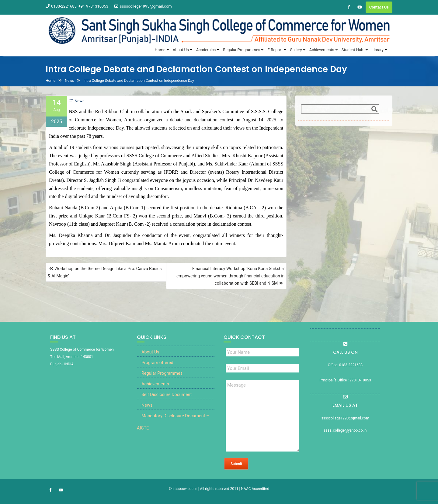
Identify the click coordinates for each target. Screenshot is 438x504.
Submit (236, 473)
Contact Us (379, 7)
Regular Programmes (162, 382)
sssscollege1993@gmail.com (143, 6)
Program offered (157, 372)
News (80, 101)
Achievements (155, 393)
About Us (150, 361)
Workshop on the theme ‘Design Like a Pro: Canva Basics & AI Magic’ (105, 272)
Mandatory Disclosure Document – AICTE (173, 431)
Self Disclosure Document (167, 404)
